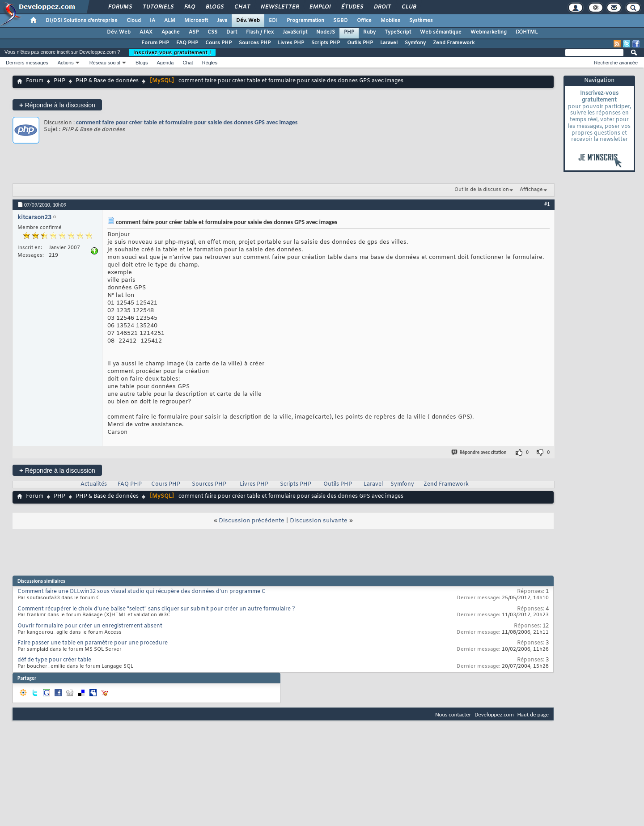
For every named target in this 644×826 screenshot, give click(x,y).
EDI (273, 21)
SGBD (341, 21)
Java (222, 21)
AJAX (146, 32)
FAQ (189, 7)
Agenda (165, 63)
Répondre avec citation (479, 452)
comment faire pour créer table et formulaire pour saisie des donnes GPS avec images (187, 122)
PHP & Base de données (107, 81)
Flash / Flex (260, 32)
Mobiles (390, 21)
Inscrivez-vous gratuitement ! (172, 52)
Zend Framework (454, 43)
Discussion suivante (319, 521)
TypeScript (398, 32)
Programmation (305, 21)
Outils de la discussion (482, 190)
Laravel (389, 43)
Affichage (531, 190)
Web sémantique (441, 32)
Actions (66, 63)
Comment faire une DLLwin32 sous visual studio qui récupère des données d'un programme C (142, 592)
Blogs (214, 7)
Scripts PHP (326, 43)
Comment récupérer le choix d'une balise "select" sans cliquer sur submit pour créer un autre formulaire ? (156, 609)
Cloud (134, 21)
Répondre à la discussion (57, 105)
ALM (170, 21)
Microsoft (196, 21)
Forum (35, 81)
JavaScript (295, 32)
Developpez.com (494, 714)
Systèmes (421, 21)
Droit (382, 7)
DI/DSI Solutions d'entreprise (82, 21)
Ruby (369, 32)
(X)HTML (527, 32)
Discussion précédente (252, 521)
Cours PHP (218, 43)
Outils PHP (360, 43)
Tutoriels (158, 7)
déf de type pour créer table (54, 660)
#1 (547, 204)
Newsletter (279, 7)
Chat (242, 7)
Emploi (320, 7)
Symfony (415, 43)
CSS (212, 32)
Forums (120, 7)
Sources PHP (255, 43)
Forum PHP (155, 43)
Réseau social (105, 63)
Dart (232, 32)
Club (408, 7)
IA (153, 21)
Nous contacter (453, 714)
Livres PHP (291, 43)
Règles (210, 63)
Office (364, 21)
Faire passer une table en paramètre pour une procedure (93, 643)
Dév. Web (248, 21)
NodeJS (326, 32)
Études (352, 7)
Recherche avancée (616, 63)
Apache (171, 32)
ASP (194, 32)
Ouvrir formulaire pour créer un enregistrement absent (90, 626)
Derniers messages (27, 63)
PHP (349, 32)
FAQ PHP (187, 43)
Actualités (94, 484)
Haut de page (533, 714)
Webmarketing (489, 32)
